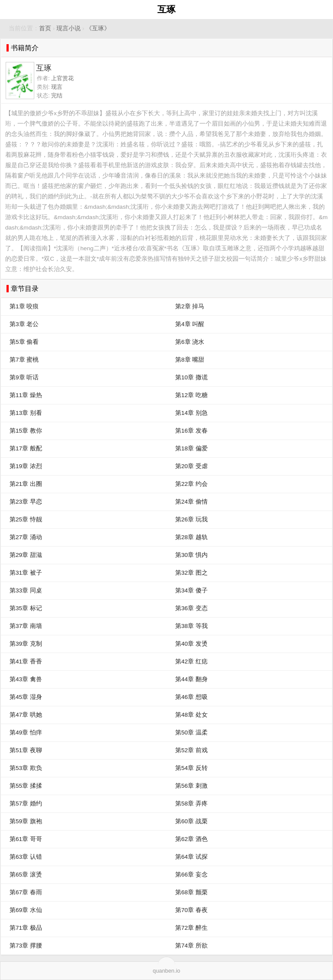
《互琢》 (98, 28)
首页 (45, 28)
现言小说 (69, 28)
